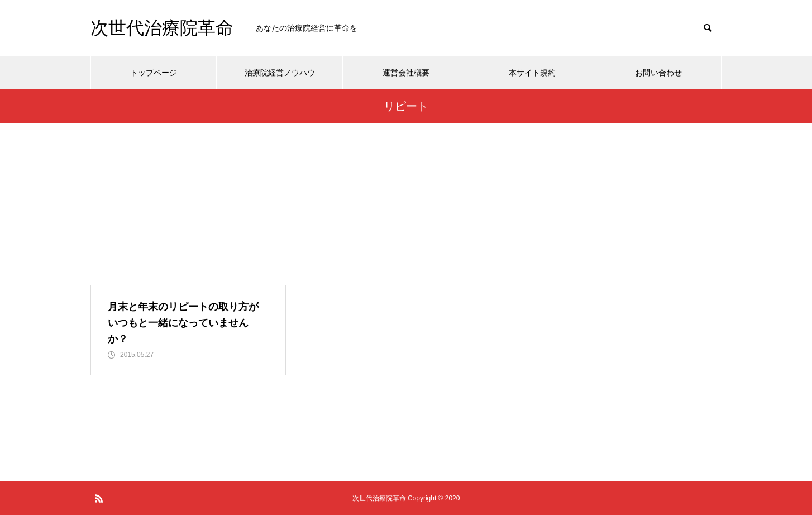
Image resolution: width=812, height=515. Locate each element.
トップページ (154, 73)
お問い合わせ (658, 73)
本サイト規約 (532, 73)
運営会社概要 (406, 73)
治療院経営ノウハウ (280, 73)
